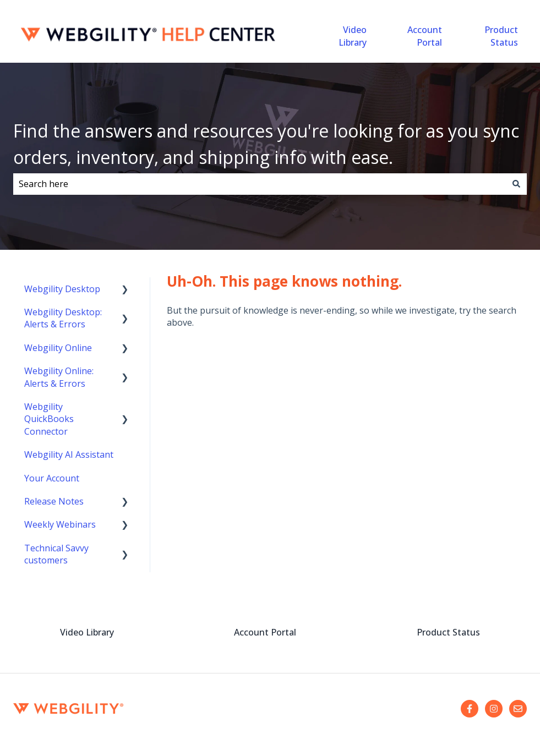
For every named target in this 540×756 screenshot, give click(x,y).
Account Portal (425, 36)
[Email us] (518, 709)
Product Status (501, 36)
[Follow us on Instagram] (494, 709)
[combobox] (260, 184)
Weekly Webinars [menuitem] (60, 524)
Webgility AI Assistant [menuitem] (69, 454)
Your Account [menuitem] (52, 478)
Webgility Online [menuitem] (58, 348)
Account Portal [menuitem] (265, 632)
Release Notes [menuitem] (54, 501)
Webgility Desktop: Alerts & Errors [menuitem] (63, 318)
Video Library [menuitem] (87, 632)
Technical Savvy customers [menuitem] (56, 554)
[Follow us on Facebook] (470, 709)
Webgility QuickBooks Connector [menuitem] (49, 419)
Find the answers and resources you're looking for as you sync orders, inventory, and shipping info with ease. (266, 144)
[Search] (516, 184)
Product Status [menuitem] (448, 632)
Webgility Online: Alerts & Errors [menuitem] (59, 377)
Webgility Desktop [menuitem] (62, 289)
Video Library (353, 36)
